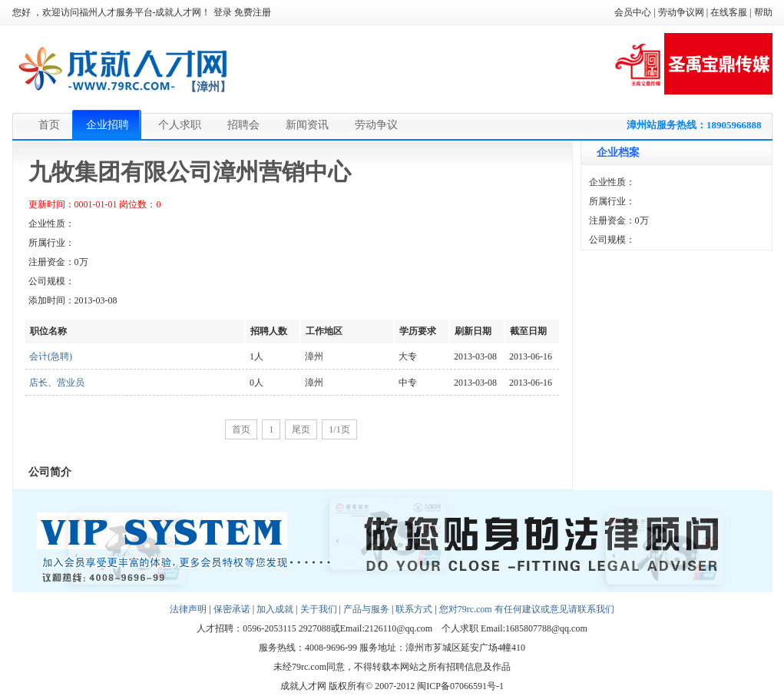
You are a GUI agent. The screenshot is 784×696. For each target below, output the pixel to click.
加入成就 (275, 609)
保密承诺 (232, 609)
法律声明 (188, 609)
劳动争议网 (681, 12)
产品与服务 (366, 609)
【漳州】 (208, 87)
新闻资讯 (307, 125)
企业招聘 (108, 125)
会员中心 (633, 12)
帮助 (763, 12)
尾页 (301, 429)
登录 (223, 12)
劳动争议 (376, 125)
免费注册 (253, 12)
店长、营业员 (57, 383)
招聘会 (243, 125)
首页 (49, 125)
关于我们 (319, 609)
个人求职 (180, 125)
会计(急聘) (51, 356)
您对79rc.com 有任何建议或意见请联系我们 (527, 609)
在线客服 (729, 12)
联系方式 (414, 609)
